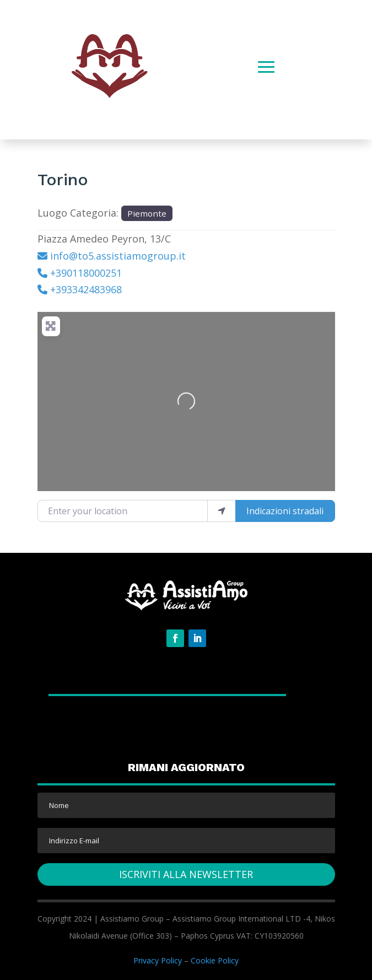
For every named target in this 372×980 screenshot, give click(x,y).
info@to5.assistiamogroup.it (118, 256)
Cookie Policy (215, 960)
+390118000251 (86, 273)
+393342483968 (86, 289)
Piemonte (147, 213)
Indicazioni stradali (285, 511)
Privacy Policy (158, 960)
